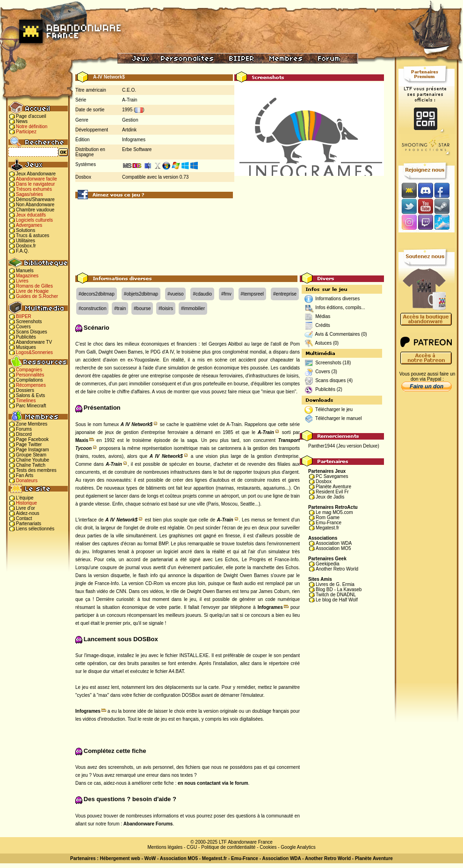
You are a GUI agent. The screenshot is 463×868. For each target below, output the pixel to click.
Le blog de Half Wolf (337, 600)
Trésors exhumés (34, 189)
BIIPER (24, 316)
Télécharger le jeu (334, 409)
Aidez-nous (28, 513)
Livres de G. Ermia (335, 584)
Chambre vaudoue (35, 210)
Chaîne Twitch (31, 465)
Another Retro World (337, 569)
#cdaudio (202, 294)
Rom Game (328, 517)
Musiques (26, 347)
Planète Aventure (333, 487)
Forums (24, 429)
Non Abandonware (35, 205)
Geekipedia (328, 564)
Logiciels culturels (34, 220)
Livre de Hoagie (32, 291)
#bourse (142, 308)
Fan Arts (25, 475)
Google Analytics (298, 847)
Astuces (324, 343)
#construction (92, 308)
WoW (150, 858)
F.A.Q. (22, 251)
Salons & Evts (30, 395)
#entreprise (285, 294)
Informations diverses (337, 299)
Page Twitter (29, 445)
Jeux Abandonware (36, 174)
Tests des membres (36, 470)
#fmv (226, 294)
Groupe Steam (31, 455)
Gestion (130, 120)
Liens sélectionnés (35, 529)
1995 (127, 110)
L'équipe (25, 498)
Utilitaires (25, 241)
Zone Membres (32, 424)
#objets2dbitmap (141, 294)
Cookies (268, 847)
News (22, 121)
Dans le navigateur (35, 184)
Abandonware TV (34, 342)
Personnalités (30, 375)
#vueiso (175, 294)
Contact (24, 518)
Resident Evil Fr (332, 492)
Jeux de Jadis (330, 497)
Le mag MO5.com (334, 512)
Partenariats (29, 524)
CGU (192, 847)
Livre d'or (25, 508)
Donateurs (27, 481)
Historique (26, 503)
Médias (323, 316)
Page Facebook (32, 439)
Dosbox (324, 481)
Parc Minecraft (31, 406)
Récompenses (31, 385)
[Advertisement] (230, 236)
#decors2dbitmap (97, 294)
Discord (24, 434)
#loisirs (166, 308)
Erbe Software (137, 149)
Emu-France (329, 523)
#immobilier (193, 308)
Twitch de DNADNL (336, 595)
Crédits (323, 325)
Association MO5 (333, 548)
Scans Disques (32, 332)
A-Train (130, 100)
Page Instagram (33, 450)
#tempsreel (252, 294)
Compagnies (29, 370)
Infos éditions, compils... (340, 307)
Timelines (26, 401)
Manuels (25, 271)
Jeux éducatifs (31, 215)
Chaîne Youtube (33, 460)
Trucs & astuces (33, 235)
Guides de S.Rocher (37, 296)
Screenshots (29, 322)
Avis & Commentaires (338, 334)
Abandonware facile (36, 179)
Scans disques (330, 380)
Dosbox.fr (26, 246)
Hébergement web (120, 858)
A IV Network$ (137, 424)
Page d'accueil (31, 116)
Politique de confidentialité (228, 847)
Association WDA (334, 543)
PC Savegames (332, 476)
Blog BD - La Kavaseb (339, 590)
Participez (26, 132)
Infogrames (134, 140)
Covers (23, 327)
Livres (22, 281)
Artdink (129, 130)
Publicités (26, 337)
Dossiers (25, 390)
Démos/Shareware (35, 199)
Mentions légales (165, 847)
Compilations (29, 380)
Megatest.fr (327, 528)
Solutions (25, 230)
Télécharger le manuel (339, 418)
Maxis (82, 440)
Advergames (29, 225)
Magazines (27, 276)
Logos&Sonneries (34, 352)
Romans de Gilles (34, 286)
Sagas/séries (29, 194)
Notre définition (32, 127)
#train (120, 308)
